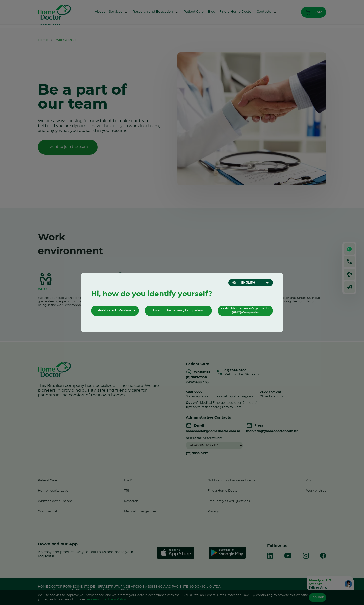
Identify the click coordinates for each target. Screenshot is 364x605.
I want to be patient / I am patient (178, 311)
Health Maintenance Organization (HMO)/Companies (245, 311)
